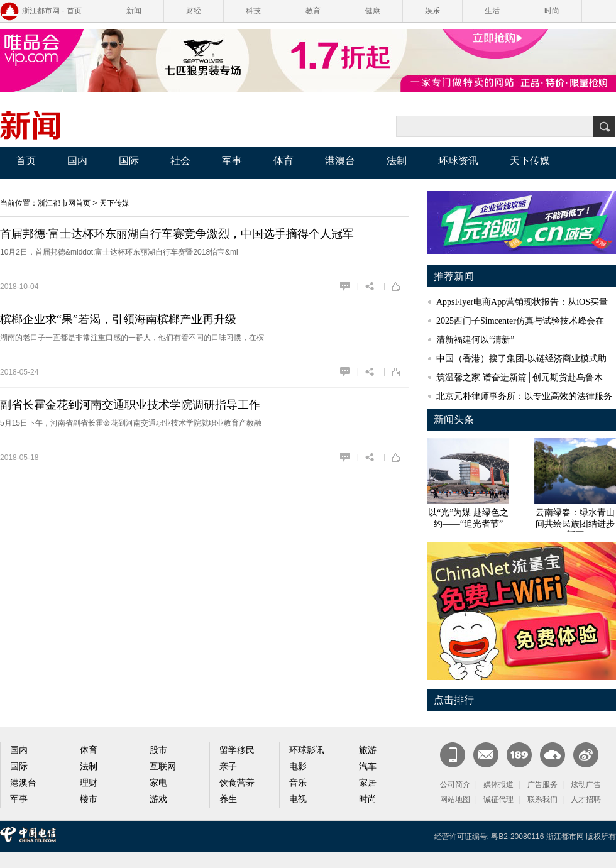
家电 (158, 783)
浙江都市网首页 (64, 203)
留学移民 (237, 750)
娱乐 (432, 11)
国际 (129, 161)
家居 (368, 783)
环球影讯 (307, 750)
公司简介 (455, 784)
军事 (232, 161)
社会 (180, 161)
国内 (77, 161)
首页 (26, 161)
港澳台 (340, 161)
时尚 (552, 11)
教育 (313, 11)
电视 (298, 799)
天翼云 (553, 755)
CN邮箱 (486, 755)
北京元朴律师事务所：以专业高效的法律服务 (524, 396)
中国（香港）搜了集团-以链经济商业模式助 (521, 359)
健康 (373, 11)
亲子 (228, 766)
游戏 (158, 799)
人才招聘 (586, 799)
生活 (492, 11)
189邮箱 (519, 755)
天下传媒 (530, 161)
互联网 (163, 766)
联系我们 (542, 799)
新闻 (134, 11)
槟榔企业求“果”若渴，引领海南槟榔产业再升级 (118, 319)
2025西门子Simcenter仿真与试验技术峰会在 (520, 321)
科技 (253, 11)
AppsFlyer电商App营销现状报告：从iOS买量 (522, 302)
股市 (158, 750)
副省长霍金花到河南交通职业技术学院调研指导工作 (130, 405)
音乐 (298, 783)
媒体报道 (498, 784)
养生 (228, 799)
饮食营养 (237, 783)
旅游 (368, 750)
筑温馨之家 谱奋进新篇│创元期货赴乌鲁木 (520, 377)
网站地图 (455, 799)
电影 (298, 766)
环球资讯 (458, 161)
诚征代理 (498, 799)
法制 (397, 161)
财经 (194, 11)
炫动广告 (586, 784)
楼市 (89, 799)
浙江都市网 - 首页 (52, 11)
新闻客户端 (453, 755)
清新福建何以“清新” (475, 340)
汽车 (368, 766)
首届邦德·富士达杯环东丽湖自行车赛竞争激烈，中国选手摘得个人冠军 (177, 234)
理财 (89, 783)
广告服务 (542, 784)
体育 (283, 161)
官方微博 (586, 755)
